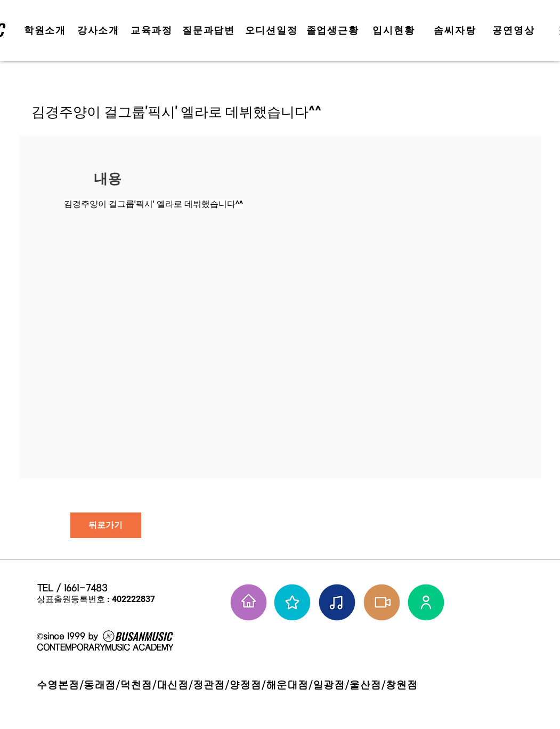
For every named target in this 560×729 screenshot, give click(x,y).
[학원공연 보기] (382, 602)
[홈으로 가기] (249, 602)
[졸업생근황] (334, 30)
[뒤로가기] (106, 525)
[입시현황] (395, 30)
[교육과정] (153, 30)
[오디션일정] (273, 30)
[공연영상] (515, 30)
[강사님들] (426, 602)
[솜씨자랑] (456, 30)
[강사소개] (100, 30)
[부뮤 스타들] (292, 602)
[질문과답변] (210, 30)
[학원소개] (46, 30)
